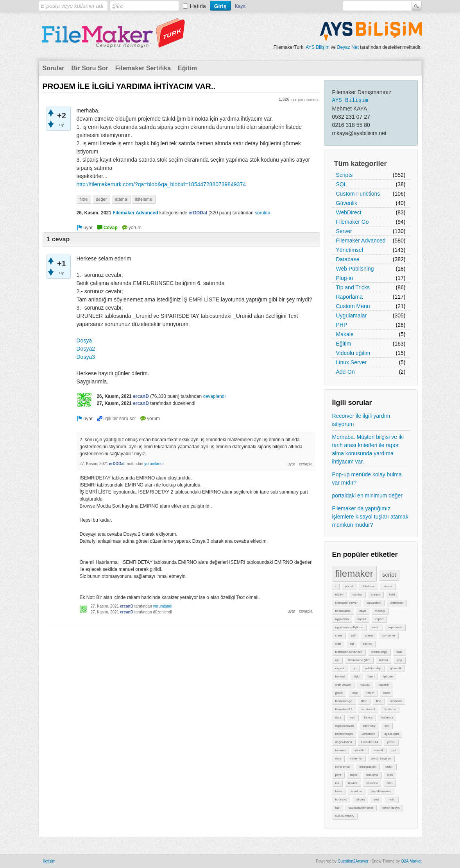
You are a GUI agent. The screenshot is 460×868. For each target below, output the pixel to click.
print (338, 775)
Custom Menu (353, 306)
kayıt (362, 611)
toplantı (383, 685)
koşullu (365, 685)
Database (348, 259)
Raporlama (349, 297)
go (355, 668)
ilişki (357, 676)
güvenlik (396, 668)
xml (387, 726)
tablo (339, 791)
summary (369, 726)
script (389, 575)
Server (344, 231)
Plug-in (345, 278)
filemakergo (379, 652)
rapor (354, 775)
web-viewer (343, 685)
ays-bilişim (391, 734)
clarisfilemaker (381, 791)
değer (101, 199)
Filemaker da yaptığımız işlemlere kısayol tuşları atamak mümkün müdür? (370, 517)
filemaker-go (344, 701)
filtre (364, 701)
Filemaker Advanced (361, 241)
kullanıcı (387, 717)
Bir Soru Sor (90, 68)
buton (389, 767)
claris (339, 635)
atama (121, 199)
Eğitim (187, 68)
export (340, 668)
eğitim (339, 594)
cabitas (357, 594)
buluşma (372, 775)
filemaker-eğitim (359, 660)
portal (349, 586)
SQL (342, 184)
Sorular (54, 68)
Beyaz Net (348, 47)
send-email (343, 767)
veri (353, 717)
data (338, 717)
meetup (380, 611)
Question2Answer (353, 861)
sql (352, 644)
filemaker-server (346, 603)
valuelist (372, 783)
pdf (354, 635)
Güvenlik (347, 203)
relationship (373, 668)
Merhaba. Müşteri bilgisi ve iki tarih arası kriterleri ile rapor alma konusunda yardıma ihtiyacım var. (368, 449)
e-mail (379, 750)
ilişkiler (353, 783)
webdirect (397, 603)
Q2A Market (411, 861)
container (389, 635)
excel (376, 627)
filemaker (354, 573)
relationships (344, 734)
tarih (372, 676)
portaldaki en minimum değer (368, 495)
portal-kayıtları (381, 758)
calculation (374, 603)
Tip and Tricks (353, 287)
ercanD (141, 396)
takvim (360, 799)
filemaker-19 (344, 709)
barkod (340, 676)
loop (355, 693)
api (337, 660)
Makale (345, 334)
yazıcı (391, 742)
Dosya (84, 340)
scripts (376, 594)
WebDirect (349, 212)
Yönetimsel (350, 250)
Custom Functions (358, 194)
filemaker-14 (369, 742)
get (394, 750)
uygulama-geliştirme (349, 627)
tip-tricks (341, 799)
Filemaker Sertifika (143, 68)
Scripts (345, 175)
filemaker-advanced (349, 652)
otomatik (396, 701)
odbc (386, 693)
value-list (356, 758)
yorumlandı (154, 464)
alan (389, 783)
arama (369, 635)
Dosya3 (86, 357)
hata (399, 652)
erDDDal (198, 213)
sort (376, 799)
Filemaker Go (353, 222)
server (388, 586)
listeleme (390, 709)
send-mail (368, 709)
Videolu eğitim (353, 353)
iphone (388, 676)
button (383, 660)
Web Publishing (355, 269)
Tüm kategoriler (361, 164)
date (338, 758)
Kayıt (240, 6)
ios (337, 783)
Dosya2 (86, 349)
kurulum (356, 791)
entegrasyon (368, 767)
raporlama (395, 627)
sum (390, 775)
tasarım (341, 750)
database (368, 586)
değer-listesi (344, 742)
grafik (339, 693)
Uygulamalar (352, 315)
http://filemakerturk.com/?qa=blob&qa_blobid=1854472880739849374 (161, 184)
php (399, 660)
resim (371, 693)
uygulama (342, 619)
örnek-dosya (391, 808)
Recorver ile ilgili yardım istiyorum (361, 420)
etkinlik (367, 644)
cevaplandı (215, 396)
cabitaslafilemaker (361, 808)
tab (337, 808)
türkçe (369, 717)
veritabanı (368, 734)
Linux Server (352, 362)
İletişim (49, 861)
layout (362, 619)
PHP (342, 325)
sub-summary (345, 816)
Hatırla (198, 6)
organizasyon (345, 726)
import (379, 619)
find (379, 701)
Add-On (345, 372)
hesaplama (343, 611)
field (392, 594)
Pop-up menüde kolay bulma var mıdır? (367, 479)
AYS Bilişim (318, 47)
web (338, 644)
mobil (391, 799)
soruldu (262, 213)
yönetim (360, 750)
